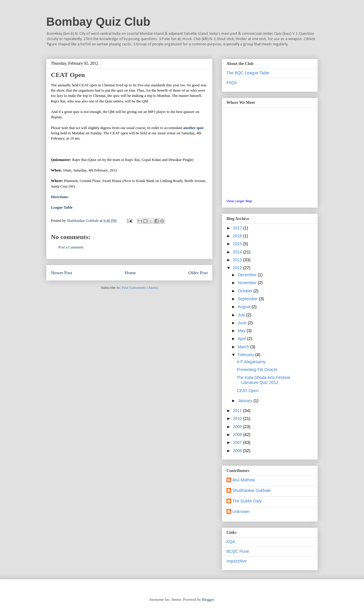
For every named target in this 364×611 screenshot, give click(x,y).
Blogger (208, 599)
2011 (238, 411)
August (244, 307)
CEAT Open (248, 391)
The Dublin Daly (247, 501)
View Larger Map (239, 201)
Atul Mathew (244, 480)
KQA (231, 542)
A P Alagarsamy (251, 362)
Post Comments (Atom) (140, 288)
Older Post (198, 273)
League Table (62, 207)
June (243, 323)
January (245, 401)
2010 (238, 418)
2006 (238, 451)
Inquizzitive (237, 561)
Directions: (60, 197)
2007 (238, 442)
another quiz (193, 128)
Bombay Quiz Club (98, 22)
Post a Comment (71, 247)
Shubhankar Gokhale (252, 490)
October (245, 291)
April (242, 339)
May (242, 331)
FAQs (232, 83)
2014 (238, 252)
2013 (238, 260)
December (248, 275)
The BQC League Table (248, 73)
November (248, 283)
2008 (238, 435)
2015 (238, 244)
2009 (238, 427)
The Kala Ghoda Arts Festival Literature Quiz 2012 (263, 380)
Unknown (241, 512)
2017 (238, 228)
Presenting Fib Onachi (257, 370)
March (244, 347)
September (248, 299)
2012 (238, 268)
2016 (238, 236)
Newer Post (61, 273)
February (246, 355)
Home (130, 273)
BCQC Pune (238, 551)
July (242, 315)
